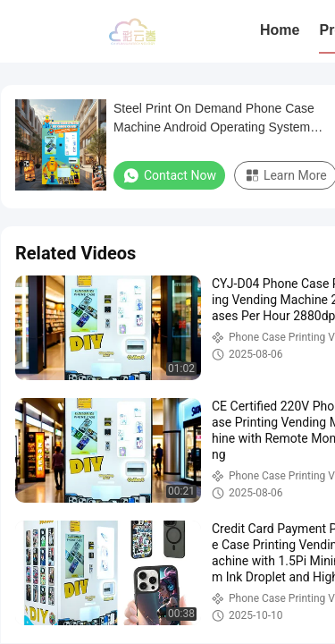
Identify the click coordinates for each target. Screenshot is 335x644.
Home (280, 30)
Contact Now (169, 175)
